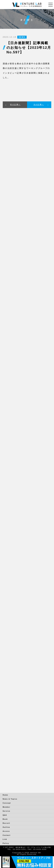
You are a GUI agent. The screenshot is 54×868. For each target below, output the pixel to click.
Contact (7, 835)
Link (5, 839)
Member (7, 807)
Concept (7, 803)
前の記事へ (15, 105)
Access (6, 831)
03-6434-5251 (20, 849)
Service (6, 811)
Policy (6, 843)
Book (5, 819)
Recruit (6, 823)
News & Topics (10, 799)
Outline (6, 827)
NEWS (22, 37)
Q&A (5, 815)
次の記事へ (39, 105)
